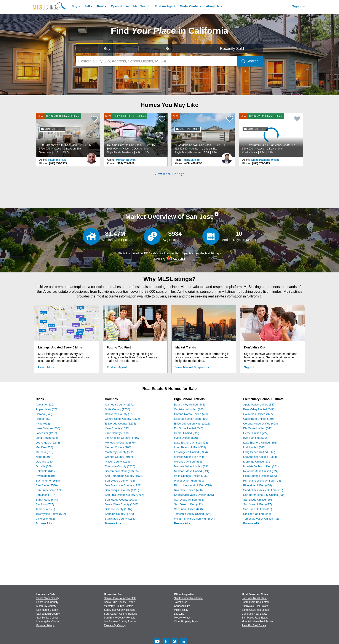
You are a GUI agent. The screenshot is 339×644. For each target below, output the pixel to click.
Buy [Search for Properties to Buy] (107, 49)
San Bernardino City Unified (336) (264, 495)
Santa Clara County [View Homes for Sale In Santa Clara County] (48, 598)
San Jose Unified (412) (188, 504)
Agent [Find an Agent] (165, 6)
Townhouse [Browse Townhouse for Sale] (181, 602)
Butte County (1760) (117, 409)
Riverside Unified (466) (188, 490)
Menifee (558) (44, 447)
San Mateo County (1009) (121, 500)
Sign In (297, 6)
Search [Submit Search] (250, 61)
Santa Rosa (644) (47, 500)
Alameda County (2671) (120, 405)
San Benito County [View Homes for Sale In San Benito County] (47, 618)
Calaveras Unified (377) (258, 414)
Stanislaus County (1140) (121, 519)
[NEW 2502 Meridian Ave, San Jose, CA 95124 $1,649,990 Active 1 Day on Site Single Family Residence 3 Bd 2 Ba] (203, 135)
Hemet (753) (43, 419)
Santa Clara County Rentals (120, 598)
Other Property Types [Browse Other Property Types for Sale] (186, 622)
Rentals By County (115, 625)
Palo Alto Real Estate (254, 625)
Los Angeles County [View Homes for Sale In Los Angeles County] (48, 622)
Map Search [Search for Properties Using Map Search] (142, 6)
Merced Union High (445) (190, 457)
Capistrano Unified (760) (189, 409)
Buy (74, 6)
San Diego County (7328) (121, 481)
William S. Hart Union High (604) (194, 519)
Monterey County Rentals (119, 606)
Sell (87, 6)
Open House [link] (120, 6)
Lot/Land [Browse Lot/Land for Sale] (179, 614)
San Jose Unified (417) (257, 504)
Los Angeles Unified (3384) (191, 452)
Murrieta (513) (45, 452)
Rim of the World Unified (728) (193, 485)
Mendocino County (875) (120, 443)
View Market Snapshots (192, 367)
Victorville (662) (45, 519)
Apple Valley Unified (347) (259, 405)
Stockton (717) (45, 504)
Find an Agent (117, 367)
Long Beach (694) (47, 438)
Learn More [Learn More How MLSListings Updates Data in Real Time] (46, 367)
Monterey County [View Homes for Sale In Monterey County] (46, 606)
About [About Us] (213, 6)
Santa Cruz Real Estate (255, 610)
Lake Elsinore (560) (48, 428)
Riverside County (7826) (120, 466)
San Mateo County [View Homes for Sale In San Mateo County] (47, 610)
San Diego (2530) (47, 485)
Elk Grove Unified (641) (258, 428)
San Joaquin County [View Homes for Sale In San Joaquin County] (48, 614)
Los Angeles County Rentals (120, 622)
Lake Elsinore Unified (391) (260, 443)
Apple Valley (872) (47, 409)
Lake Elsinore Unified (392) (191, 443)
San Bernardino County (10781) (125, 476)
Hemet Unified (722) (187, 433)
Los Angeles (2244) (48, 443)
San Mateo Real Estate (255, 618)
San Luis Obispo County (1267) (124, 495)
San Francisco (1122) (49, 490)
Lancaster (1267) (46, 433)
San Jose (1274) (46, 495)
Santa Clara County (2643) (122, 504)
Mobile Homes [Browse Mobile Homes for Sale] (182, 618)
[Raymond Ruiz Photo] (91, 157)
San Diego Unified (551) (189, 500)
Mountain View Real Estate (257, 622)
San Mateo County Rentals (119, 610)
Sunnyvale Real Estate (255, 606)
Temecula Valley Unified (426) (193, 514)
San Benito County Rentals (120, 618)
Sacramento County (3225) (122, 471)
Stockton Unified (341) (257, 514)
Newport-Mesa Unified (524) (192, 471)
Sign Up (250, 367)
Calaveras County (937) (120, 414)
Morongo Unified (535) (188, 462)
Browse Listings (45, 625)
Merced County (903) (118, 447)
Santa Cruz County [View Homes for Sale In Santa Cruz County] (47, 602)
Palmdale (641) (45, 471)
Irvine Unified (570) (186, 438)
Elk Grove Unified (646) (189, 428)
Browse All (44, 523)
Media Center (189, 6)
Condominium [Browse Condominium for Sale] (182, 606)
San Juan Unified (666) (258, 509)
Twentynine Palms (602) (51, 514)
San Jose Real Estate (254, 598)
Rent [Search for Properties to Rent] (169, 49)
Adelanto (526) (45, 405)
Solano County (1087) (118, 509)
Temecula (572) (45, 509)
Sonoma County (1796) (119, 514)
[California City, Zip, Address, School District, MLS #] (157, 61)
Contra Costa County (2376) (122, 419)
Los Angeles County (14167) (123, 438)
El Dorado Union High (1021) (192, 424)
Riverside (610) (45, 476)
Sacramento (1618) (48, 481)
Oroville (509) (44, 466)
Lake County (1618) (117, 433)
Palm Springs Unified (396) (191, 476)
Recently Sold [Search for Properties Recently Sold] (232, 49)
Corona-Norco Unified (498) (191, 414)
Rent (100, 6)
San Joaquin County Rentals (120, 614)
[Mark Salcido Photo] (227, 157)
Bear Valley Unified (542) (190, 405)
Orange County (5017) (119, 457)
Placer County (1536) (118, 462)
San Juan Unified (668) (188, 509)
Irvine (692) (43, 424)
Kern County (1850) (117, 428)
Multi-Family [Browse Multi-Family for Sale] (181, 610)
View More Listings (169, 174)
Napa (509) (43, 457)
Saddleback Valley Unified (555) (194, 495)
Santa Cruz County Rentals (120, 602)
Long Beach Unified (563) (190, 447)
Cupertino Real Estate (254, 614)
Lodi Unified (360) (254, 447)
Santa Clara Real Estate (256, 602)
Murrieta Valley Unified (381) (192, 466)
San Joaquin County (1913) (122, 490)
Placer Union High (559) (189, 481)
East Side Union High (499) (191, 419)
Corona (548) (44, 414)
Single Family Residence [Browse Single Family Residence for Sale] (188, 598)
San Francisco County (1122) (123, 485)
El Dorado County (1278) (120, 424)
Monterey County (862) (119, 452)
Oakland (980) (45, 462)
